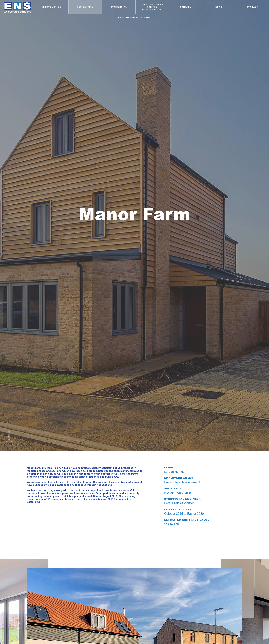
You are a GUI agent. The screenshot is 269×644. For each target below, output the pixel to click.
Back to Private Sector (134, 18)
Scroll (9, 434)
